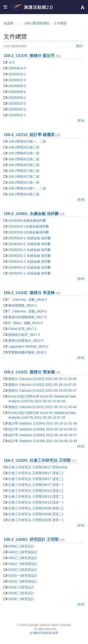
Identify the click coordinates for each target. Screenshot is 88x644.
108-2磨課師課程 (37, 23)
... (19, 23)
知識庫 (8, 23)
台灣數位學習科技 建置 (44, 633)
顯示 (80, 46)
